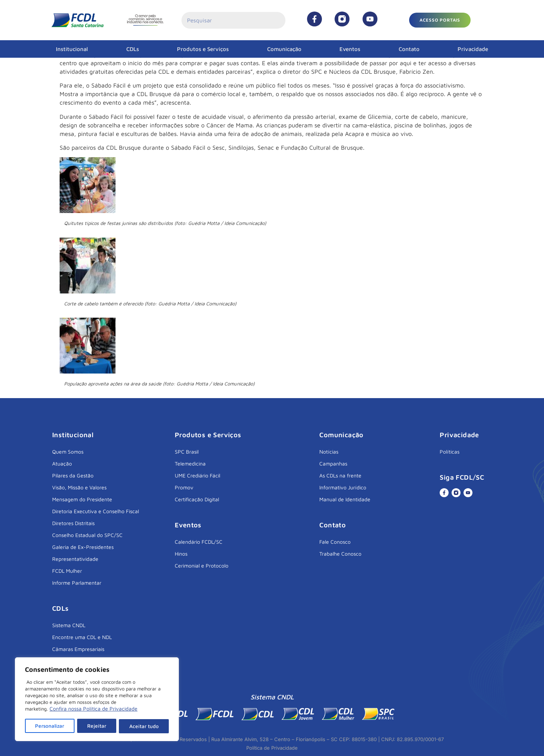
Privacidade (473, 49)
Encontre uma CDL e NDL (82, 637)
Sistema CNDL (69, 625)
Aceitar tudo (144, 726)
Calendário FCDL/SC (199, 542)
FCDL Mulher (67, 571)
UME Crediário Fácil (197, 475)
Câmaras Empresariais (78, 649)
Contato (409, 49)
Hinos (181, 554)
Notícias (329, 452)
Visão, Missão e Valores (79, 487)
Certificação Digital (197, 499)
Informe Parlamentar (77, 583)
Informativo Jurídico (343, 487)
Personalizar (50, 726)
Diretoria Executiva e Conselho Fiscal (96, 511)
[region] (97, 700)
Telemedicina (190, 463)
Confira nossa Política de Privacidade (94, 710)
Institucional (72, 49)
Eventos (350, 49)
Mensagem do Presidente (82, 499)
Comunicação (284, 49)
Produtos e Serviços (203, 49)
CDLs (133, 49)
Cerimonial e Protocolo (202, 566)
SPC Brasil (187, 452)
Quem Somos (68, 452)
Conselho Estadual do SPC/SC (87, 535)
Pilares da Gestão (73, 475)
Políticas (450, 452)
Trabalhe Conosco (340, 554)
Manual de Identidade (345, 499)
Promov (184, 487)
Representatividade (75, 559)
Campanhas (333, 463)
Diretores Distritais (73, 523)
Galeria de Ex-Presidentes (83, 547)
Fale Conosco (335, 542)
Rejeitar (98, 726)
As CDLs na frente (340, 475)
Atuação (62, 463)
